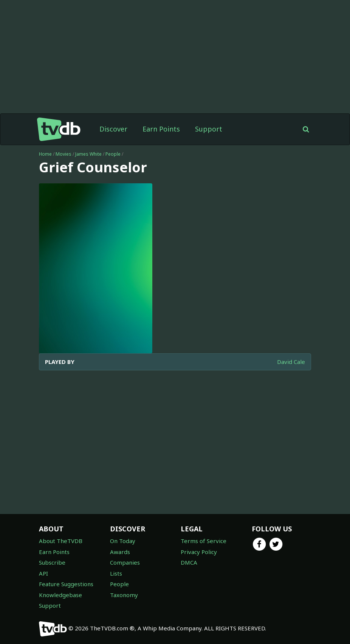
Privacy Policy (199, 552)
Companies (125, 562)
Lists (116, 573)
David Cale (291, 362)
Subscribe (52, 562)
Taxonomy (124, 595)
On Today (123, 541)
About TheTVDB (61, 541)
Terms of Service (204, 541)
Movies (63, 154)
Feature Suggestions (66, 584)
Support (209, 129)
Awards (120, 552)
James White (88, 154)
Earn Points (161, 129)
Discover (113, 129)
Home (45, 154)
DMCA (189, 562)
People (113, 154)
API (43, 573)
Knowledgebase (60, 595)
